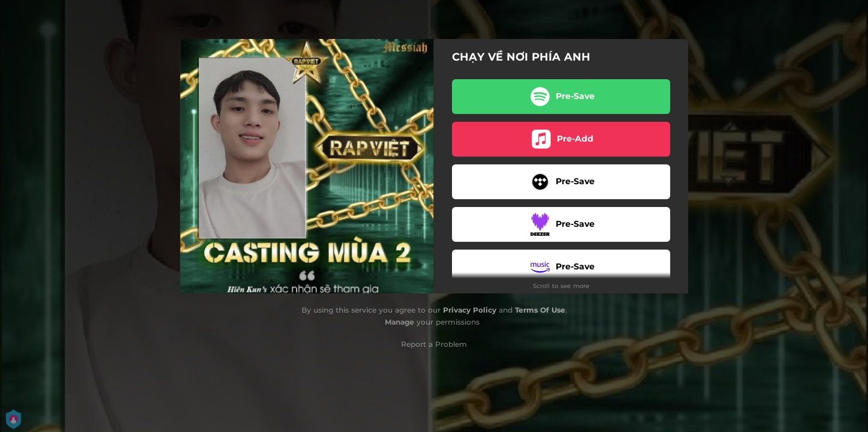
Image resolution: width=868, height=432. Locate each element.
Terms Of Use (540, 310)
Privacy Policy (470, 310)
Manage (400, 322)
